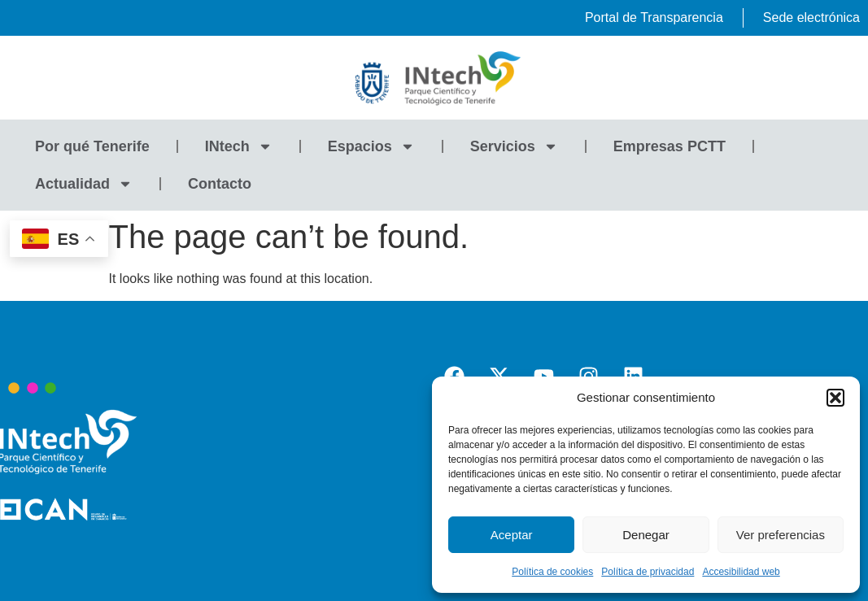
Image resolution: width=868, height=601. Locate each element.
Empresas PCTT (670, 146)
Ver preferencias (781, 535)
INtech (239, 146)
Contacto (220, 184)
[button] (835, 398)
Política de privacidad (648, 572)
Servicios (514, 146)
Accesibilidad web (741, 572)
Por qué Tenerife (92, 146)
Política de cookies (552, 572)
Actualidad (84, 184)
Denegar (646, 535)
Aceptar (512, 535)
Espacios (371, 146)
